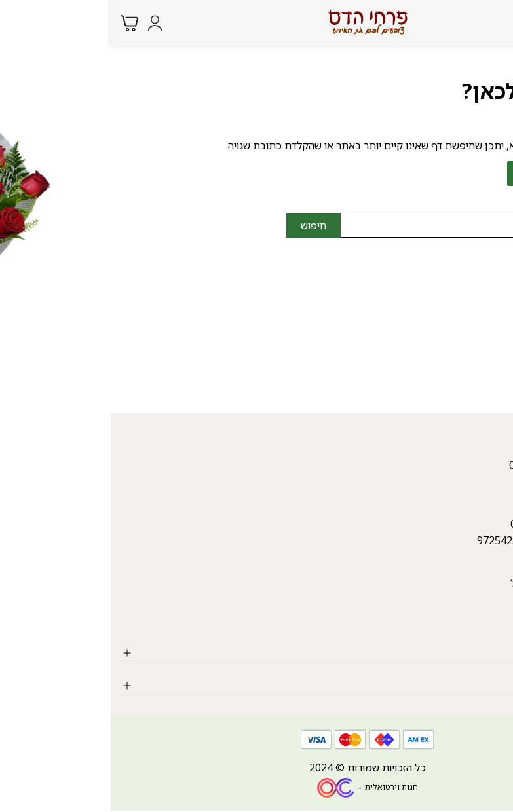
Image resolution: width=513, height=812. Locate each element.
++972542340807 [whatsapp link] (408, 540)
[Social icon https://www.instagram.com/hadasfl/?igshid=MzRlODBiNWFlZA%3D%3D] (461, 621)
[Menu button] (493, 22)
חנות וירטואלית (281, 787)
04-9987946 (475, 297)
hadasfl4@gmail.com (453, 316)
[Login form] (44, 23)
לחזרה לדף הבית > (450, 174)
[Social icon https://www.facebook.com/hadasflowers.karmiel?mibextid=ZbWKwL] (497, 621)
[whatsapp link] (493, 789)
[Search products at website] (467, 23)
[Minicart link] (19, 23)
